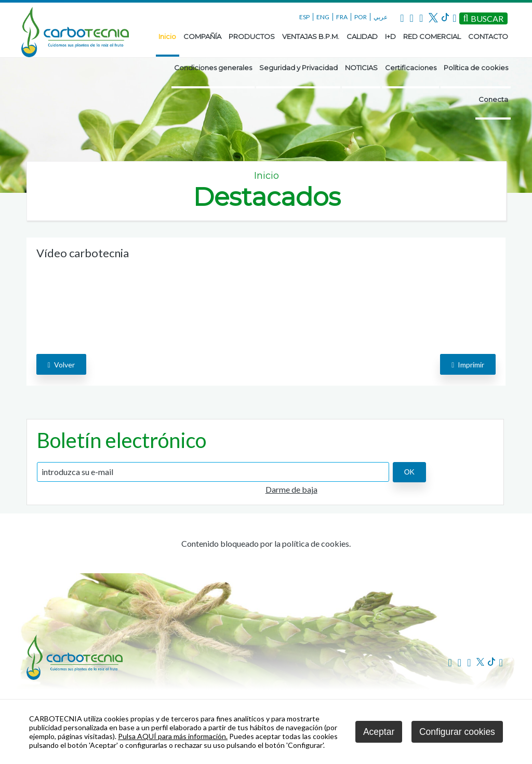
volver (61, 365)
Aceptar (379, 732)
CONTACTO (488, 36)
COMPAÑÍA (202, 36)
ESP (304, 17)
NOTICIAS (361, 68)
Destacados (267, 197)
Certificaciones (411, 68)
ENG (323, 17)
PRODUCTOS (252, 36)
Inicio (167, 36)
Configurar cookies (457, 732)
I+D (390, 36)
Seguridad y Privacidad (298, 68)
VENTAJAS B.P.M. (311, 36)
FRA (342, 17)
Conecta (493, 99)
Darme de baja (291, 489)
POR (361, 17)
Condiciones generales (213, 68)
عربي (381, 17)
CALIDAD (362, 36)
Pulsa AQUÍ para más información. (173, 736)
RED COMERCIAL (432, 36)
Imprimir (468, 365)
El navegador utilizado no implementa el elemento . (114, 302)
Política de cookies (476, 68)
